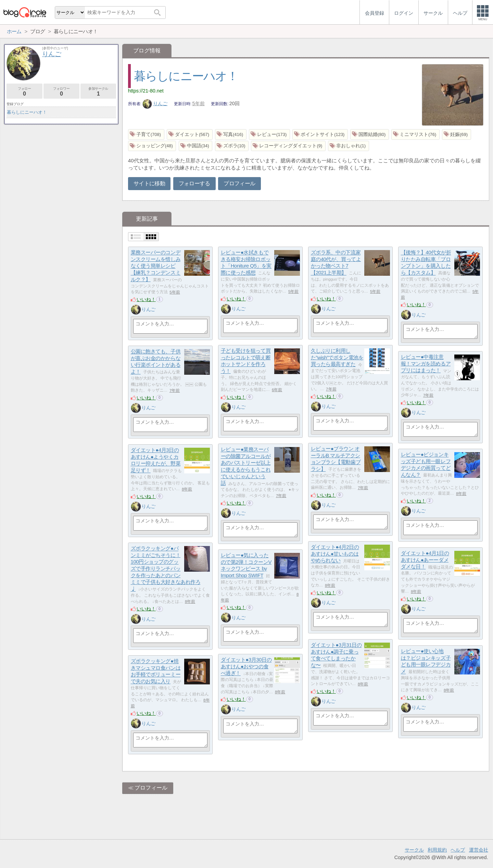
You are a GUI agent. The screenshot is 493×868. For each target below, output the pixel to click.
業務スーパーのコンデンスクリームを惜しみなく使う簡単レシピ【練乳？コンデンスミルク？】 (156, 266)
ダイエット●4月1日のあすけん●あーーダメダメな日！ (425, 560)
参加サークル (98, 92)
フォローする (194, 183)
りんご (155, 103)
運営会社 (479, 850)
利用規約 (437, 850)
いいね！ (146, 299)
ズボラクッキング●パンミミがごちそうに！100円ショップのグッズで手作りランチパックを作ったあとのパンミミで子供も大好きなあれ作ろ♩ (166, 569)
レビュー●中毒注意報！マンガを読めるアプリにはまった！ (426, 364)
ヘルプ (458, 850)
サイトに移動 (149, 183)
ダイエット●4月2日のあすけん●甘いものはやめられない (335, 554)
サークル (414, 850)
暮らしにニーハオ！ (186, 76)
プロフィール (239, 183)
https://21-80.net (146, 91)
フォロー (24, 92)
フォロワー (61, 92)
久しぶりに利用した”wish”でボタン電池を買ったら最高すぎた (337, 358)
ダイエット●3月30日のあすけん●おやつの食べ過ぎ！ (246, 667)
